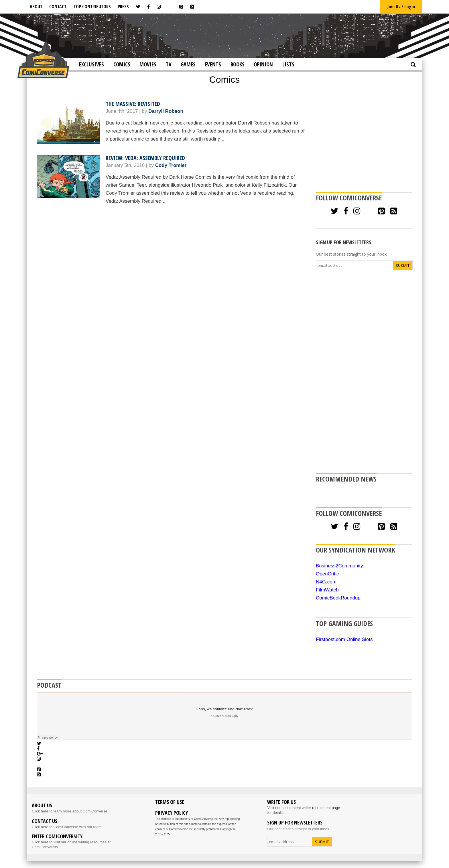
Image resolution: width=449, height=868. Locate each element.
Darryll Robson (166, 111)
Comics (122, 64)
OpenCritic (327, 574)
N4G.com (326, 582)
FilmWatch (327, 590)
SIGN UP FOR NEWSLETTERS (343, 242)
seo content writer (297, 808)
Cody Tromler (171, 165)
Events (213, 64)
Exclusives (91, 64)
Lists (288, 64)
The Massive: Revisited (133, 104)
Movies (148, 64)
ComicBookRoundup (338, 598)
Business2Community (339, 566)
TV (169, 64)
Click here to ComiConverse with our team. (67, 827)
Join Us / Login (401, 7)
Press (123, 7)
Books (238, 64)
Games (188, 64)
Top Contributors (92, 7)
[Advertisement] (224, 35)
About (36, 7)
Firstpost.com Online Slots (344, 639)
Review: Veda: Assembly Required (145, 158)
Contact (58, 7)
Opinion (263, 64)
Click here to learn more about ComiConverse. (70, 811)
